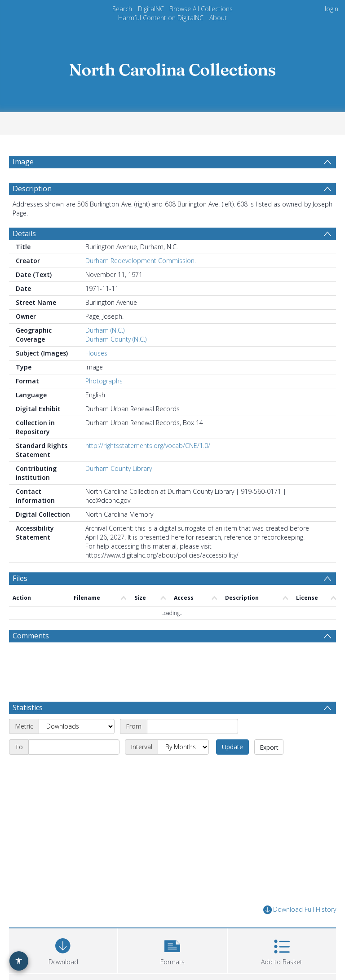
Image (23, 162)
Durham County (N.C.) (116, 339)
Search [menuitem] (122, 9)
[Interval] (183, 747)
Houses (96, 353)
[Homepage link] (172, 67)
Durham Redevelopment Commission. (141, 261)
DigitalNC (151, 9)
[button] (172, 950)
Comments (31, 636)
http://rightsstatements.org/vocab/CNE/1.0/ (148, 446)
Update (232, 747)
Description (32, 189)
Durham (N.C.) (105, 330)
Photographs (104, 381)
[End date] (74, 747)
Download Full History (300, 910)
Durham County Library (119, 468)
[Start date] (192, 726)
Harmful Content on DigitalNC (161, 18)
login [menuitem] (332, 9)
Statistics (28, 708)
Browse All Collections (201, 9)
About (218, 18)
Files (20, 578)
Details (24, 233)
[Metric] (77, 726)
